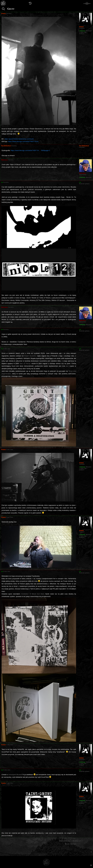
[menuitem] (91, 852)
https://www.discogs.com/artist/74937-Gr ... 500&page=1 (30, 150)
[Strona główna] (3, 3)
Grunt (11, 9)
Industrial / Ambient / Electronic (71, 842)
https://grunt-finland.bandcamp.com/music (19, 139)
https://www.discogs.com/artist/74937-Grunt (23, 141)
